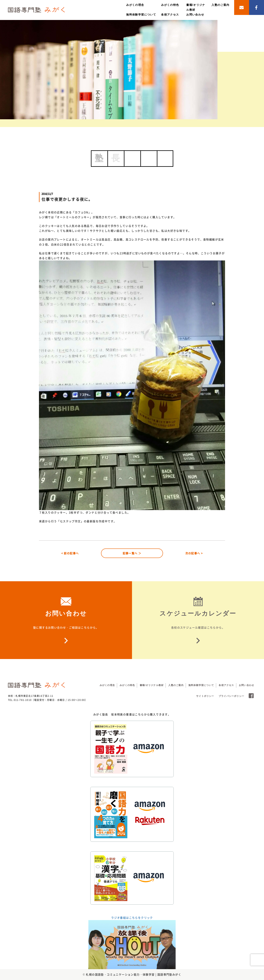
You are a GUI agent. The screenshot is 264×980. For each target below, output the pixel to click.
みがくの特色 (170, 5)
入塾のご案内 (220, 5)
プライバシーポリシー (231, 696)
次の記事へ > (194, 553)
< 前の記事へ (70, 553)
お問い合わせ (195, 15)
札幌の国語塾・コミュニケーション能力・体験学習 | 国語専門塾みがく (134, 974)
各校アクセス (170, 15)
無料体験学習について (141, 15)
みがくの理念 (135, 5)
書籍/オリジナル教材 (152, 685)
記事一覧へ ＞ (132, 553)
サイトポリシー (205, 696)
